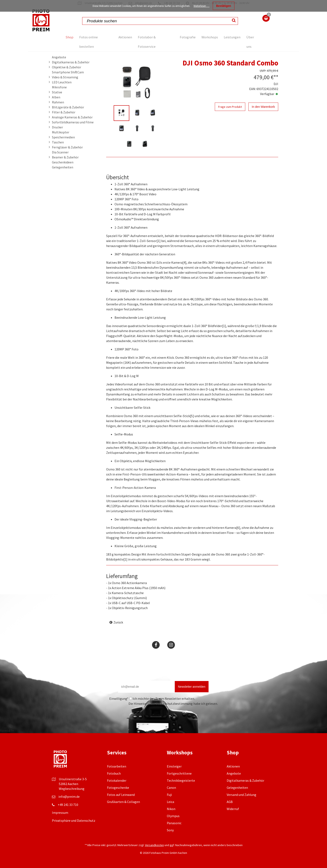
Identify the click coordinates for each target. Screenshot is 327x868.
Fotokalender (117, 780)
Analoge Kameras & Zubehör (72, 117)
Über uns (253, 42)
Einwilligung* (119, 699)
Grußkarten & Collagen (123, 802)
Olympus (173, 816)
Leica (170, 802)
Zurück (118, 622)
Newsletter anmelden (192, 687)
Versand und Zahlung (241, 795)
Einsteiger (174, 766)
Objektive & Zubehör (67, 67)
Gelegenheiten (63, 167)
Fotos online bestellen (92, 42)
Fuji (169, 795)
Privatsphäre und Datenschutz (74, 820)
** (276, 77)
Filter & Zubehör (64, 112)
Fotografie (181, 37)
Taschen (58, 142)
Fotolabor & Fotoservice (148, 42)
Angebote (59, 57)
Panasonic (174, 823)
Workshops (207, 37)
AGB (230, 802)
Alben (56, 97)
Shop (70, 37)
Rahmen (58, 102)
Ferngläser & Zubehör (67, 147)
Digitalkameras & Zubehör (71, 62)
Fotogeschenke (118, 788)
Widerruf (233, 809)
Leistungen (232, 37)
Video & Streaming (65, 77)
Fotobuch (114, 773)
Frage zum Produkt (230, 107)
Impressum (60, 813)
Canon (171, 788)
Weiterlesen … (201, 6)
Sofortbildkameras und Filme (73, 122)
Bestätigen (224, 6)
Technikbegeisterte (181, 780)
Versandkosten (154, 845)
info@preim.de (69, 797)
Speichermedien (63, 137)
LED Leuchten (62, 82)
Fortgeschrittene (179, 773)
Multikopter (61, 132)
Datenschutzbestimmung (174, 704)
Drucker (57, 127)
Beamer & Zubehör (65, 157)
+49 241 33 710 (68, 805)
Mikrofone (59, 87)
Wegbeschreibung (72, 789)
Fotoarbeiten (117, 766)
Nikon (171, 809)
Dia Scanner (60, 152)
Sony (170, 830)
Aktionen (123, 37)
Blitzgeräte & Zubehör (68, 107)
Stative (57, 92)
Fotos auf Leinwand (121, 795)
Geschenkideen (63, 162)
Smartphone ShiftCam (68, 72)
